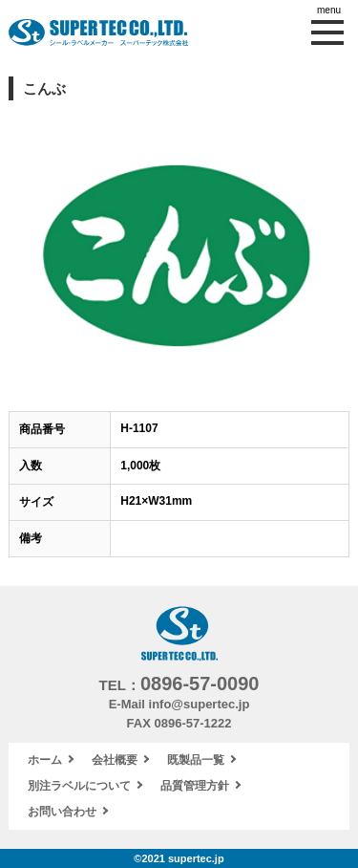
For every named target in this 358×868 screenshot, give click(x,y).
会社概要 (115, 760)
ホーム (45, 760)
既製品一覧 (196, 760)
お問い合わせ (62, 812)
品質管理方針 (195, 786)
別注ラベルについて (79, 786)
